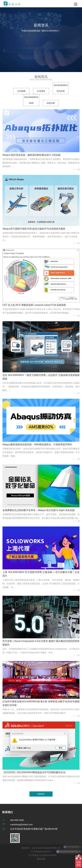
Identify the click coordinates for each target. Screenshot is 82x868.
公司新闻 (21, 91)
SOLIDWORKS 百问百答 (61, 88)
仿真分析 (51, 103)
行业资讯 (41, 91)
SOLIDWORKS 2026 (31, 100)
